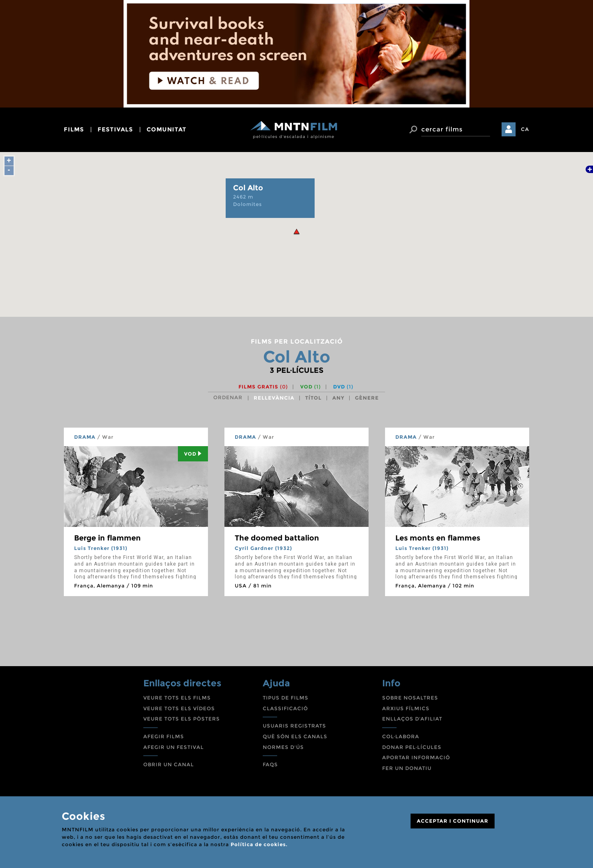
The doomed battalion (277, 538)
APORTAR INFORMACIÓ (416, 757)
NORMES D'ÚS (283, 747)
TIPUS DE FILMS (286, 698)
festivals (115, 129)
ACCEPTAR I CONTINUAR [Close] (453, 821)
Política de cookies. (259, 844)
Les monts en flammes (438, 538)
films (74, 129)
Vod (193, 454)
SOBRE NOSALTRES (410, 698)
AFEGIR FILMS (164, 736)
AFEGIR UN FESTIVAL (174, 747)
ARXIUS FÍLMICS (406, 708)
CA (525, 129)
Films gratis (263, 387)
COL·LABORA (401, 736)
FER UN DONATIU (407, 768)
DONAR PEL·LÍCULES (412, 747)
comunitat (167, 129)
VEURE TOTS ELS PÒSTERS (182, 719)
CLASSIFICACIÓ (285, 708)
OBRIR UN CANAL (169, 764)
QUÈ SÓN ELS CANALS (295, 736)
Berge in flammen (107, 538)
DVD (343, 387)
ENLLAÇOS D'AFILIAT (412, 719)
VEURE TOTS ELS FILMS (177, 698)
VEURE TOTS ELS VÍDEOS (179, 708)
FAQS (270, 764)
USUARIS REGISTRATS (294, 726)
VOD (311, 387)
